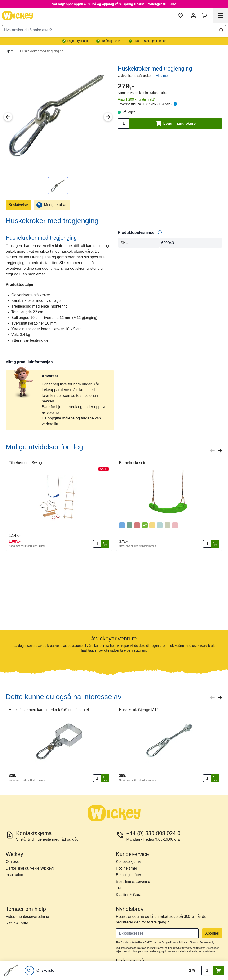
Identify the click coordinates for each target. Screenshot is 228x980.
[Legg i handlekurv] (105, 544)
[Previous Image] (8, 117)
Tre (119, 888)
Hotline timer (127, 868)
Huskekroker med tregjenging (42, 51)
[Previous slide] (212, 451)
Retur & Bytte (17, 923)
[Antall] (97, 544)
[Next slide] (220, 451)
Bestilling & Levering (133, 881)
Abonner (212, 933)
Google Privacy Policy (173, 942)
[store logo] (18, 16)
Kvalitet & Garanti (131, 895)
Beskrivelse (18, 205)
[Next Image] (108, 117)
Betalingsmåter (129, 875)
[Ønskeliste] (39, 971)
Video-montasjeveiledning (27, 916)
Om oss (12, 862)
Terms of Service (199, 942)
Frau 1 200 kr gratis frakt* (137, 99)
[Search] (221, 30)
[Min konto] (193, 16)
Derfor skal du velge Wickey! (30, 868)
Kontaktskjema (128, 862)
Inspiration (14, 875)
